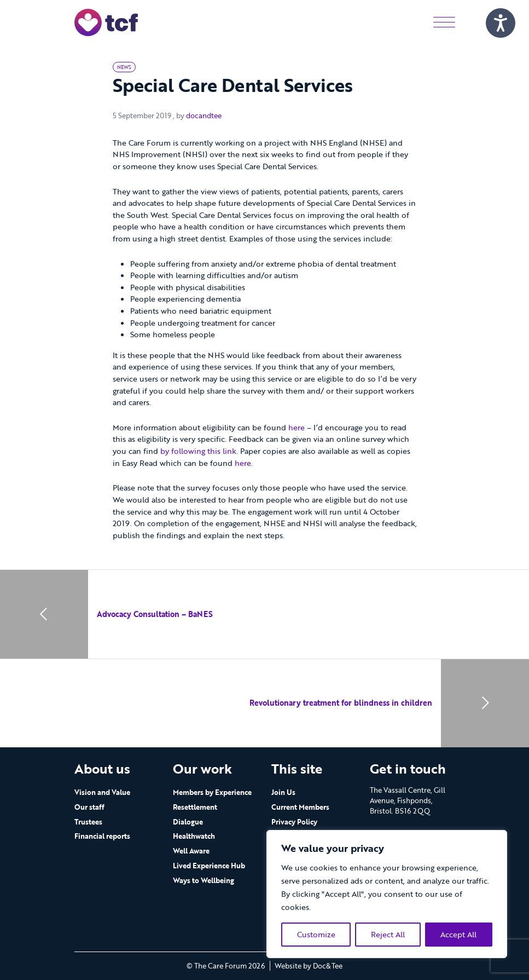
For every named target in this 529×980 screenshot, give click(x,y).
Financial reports (102, 836)
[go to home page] (106, 22)
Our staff (89, 807)
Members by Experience (212, 792)
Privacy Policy (294, 822)
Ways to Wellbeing (204, 880)
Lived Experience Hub (209, 866)
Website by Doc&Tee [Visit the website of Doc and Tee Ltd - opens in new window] (309, 966)
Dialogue (188, 822)
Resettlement (195, 807)
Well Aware (191, 851)
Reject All (388, 934)
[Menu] (444, 22)
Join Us (283, 792)
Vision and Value (102, 792)
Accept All (458, 934)
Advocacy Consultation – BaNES (155, 614)
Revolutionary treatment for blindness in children (341, 703)
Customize (316, 934)
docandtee (204, 116)
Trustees (88, 822)
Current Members (300, 807)
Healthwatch (194, 836)
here (297, 427)
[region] (387, 894)
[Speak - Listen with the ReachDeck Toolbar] (501, 23)
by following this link (198, 451)
